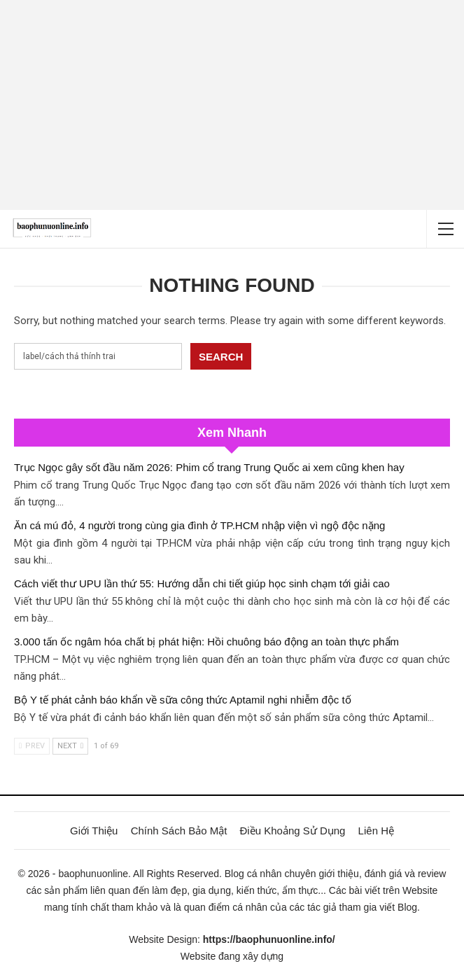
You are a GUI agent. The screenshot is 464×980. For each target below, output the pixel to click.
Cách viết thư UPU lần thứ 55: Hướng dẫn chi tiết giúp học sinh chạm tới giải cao (202, 583)
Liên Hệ (376, 831)
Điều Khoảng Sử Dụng (293, 831)
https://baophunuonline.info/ (269, 939)
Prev (32, 746)
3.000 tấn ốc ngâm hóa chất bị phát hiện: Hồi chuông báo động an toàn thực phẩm (206, 642)
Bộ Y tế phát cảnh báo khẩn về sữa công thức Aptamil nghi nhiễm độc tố (183, 700)
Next (70, 746)
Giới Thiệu (94, 831)
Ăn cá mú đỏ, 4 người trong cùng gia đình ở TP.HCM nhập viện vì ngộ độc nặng (199, 525)
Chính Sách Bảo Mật (179, 831)
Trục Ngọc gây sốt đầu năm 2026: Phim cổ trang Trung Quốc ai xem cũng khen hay (209, 467)
